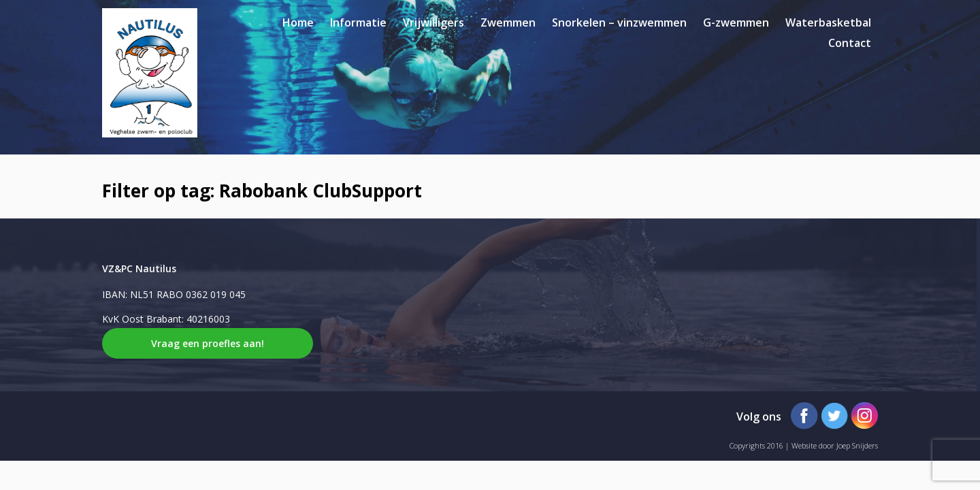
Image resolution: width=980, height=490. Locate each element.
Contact (850, 43)
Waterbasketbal (828, 22)
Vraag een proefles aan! (208, 343)
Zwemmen (508, 22)
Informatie (358, 22)
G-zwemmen (736, 22)
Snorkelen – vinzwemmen (619, 22)
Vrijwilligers (434, 22)
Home (298, 22)
